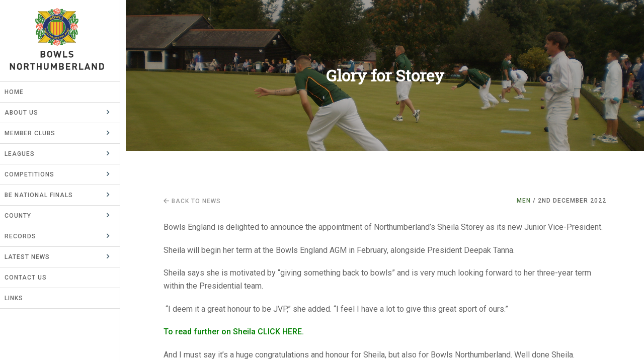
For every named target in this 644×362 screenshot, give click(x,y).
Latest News (33, 257)
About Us (27, 113)
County (23, 216)
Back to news (192, 201)
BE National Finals (44, 195)
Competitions (35, 174)
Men (524, 201)
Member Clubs (35, 133)
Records (26, 236)
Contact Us (31, 278)
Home (20, 92)
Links (19, 298)
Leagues (25, 154)
